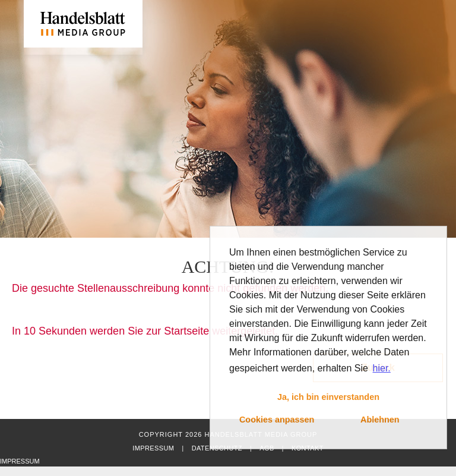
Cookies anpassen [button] (277, 420)
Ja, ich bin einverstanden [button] (328, 397)
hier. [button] (382, 368)
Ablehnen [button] (380, 420)
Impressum (153, 448)
